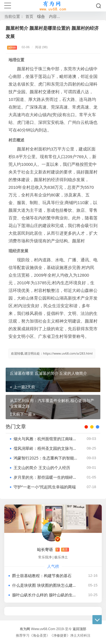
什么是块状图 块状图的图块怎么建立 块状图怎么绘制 (46, 585)
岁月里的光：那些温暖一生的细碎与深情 (46, 477)
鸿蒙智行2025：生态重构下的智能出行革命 (46, 458)
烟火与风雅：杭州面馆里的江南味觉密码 (46, 439)
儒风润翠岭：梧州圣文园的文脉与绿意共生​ (46, 448)
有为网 (25, 629)
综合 (41, 16)
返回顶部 (79, 629)
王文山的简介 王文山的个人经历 (42, 468)
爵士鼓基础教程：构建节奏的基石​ (42, 576)
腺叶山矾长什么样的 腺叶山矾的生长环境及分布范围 (46, 595)
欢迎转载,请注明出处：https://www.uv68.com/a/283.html (52, 353)
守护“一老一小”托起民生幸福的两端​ (45, 487)
